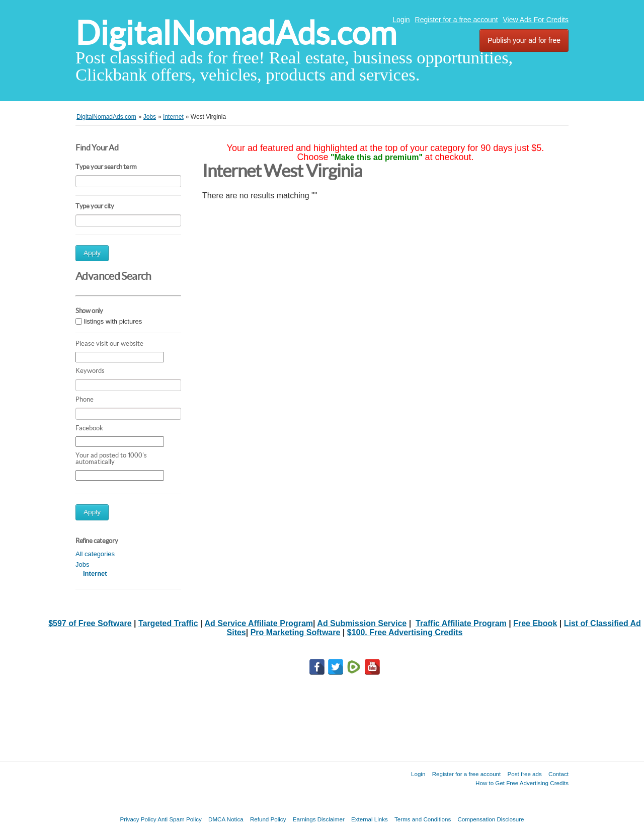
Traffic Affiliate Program (461, 623)
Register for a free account (457, 20)
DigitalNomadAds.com (236, 33)
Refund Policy (268, 819)
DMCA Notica (226, 819)
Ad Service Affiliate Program (259, 623)
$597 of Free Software (90, 623)
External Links (370, 819)
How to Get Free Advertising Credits (522, 783)
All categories (95, 554)
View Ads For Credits (536, 20)
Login (401, 20)
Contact (558, 774)
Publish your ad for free (524, 40)
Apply (92, 253)
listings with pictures (113, 321)
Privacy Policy (138, 819)
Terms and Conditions (423, 819)
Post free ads (524, 774)
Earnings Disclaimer (319, 819)
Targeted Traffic (168, 623)
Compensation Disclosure (491, 819)
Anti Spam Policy (180, 819)
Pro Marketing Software (296, 632)
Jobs (82, 564)
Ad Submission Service (362, 623)
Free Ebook (535, 623)
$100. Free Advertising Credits (405, 632)
